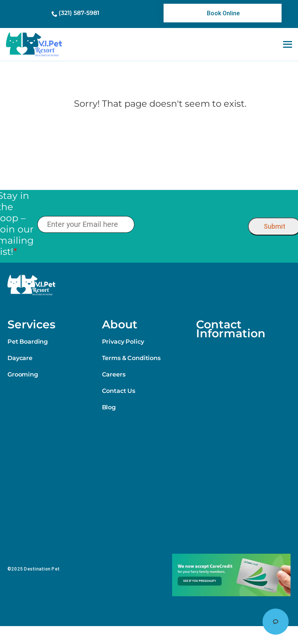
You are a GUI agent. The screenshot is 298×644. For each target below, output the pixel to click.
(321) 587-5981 (79, 13)
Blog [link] (109, 407)
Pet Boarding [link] (28, 342)
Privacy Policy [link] (123, 342)
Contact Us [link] (119, 391)
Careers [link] (114, 374)
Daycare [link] (20, 358)
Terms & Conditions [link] (131, 358)
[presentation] (191, 225)
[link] (222, 13)
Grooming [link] (23, 374)
